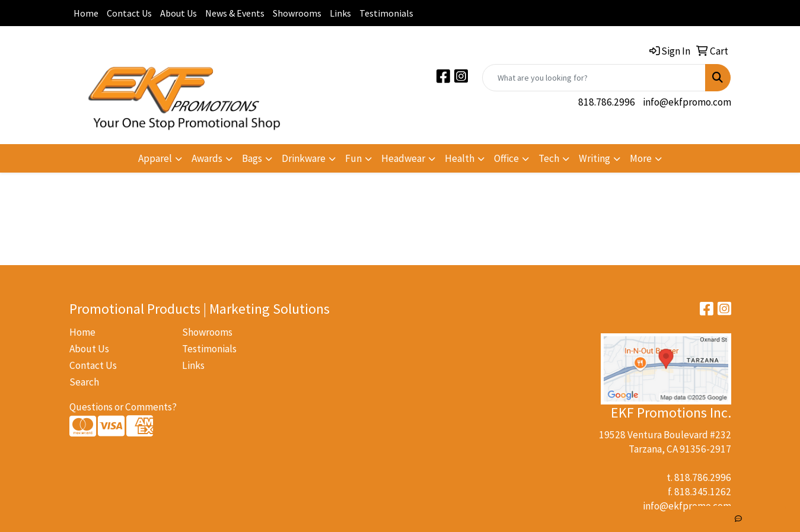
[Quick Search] (594, 78)
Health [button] (460, 158)
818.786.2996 (607, 102)
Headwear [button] (403, 158)
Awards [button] (207, 158)
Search (84, 382)
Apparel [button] (155, 158)
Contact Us (129, 13)
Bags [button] (252, 158)
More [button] (641, 158)
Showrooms (297, 13)
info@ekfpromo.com (687, 102)
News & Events (235, 13)
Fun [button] (353, 158)
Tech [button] (549, 158)
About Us (179, 13)
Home (86, 13)
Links (340, 13)
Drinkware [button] (304, 158)
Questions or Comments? (123, 407)
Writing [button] (595, 158)
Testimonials (386, 13)
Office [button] (506, 158)
